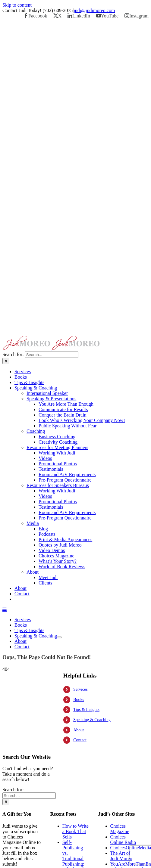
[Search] (6, 361)
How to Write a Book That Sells (75, 831)
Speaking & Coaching (92, 720)
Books (79, 700)
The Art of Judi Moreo (121, 856)
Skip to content (17, 5)
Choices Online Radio (123, 840)
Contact (80, 740)
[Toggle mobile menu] (5, 609)
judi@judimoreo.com (94, 10)
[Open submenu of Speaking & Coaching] (59, 637)
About (79, 730)
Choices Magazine (120, 829)
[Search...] (52, 355)
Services (80, 689)
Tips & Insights (86, 710)
